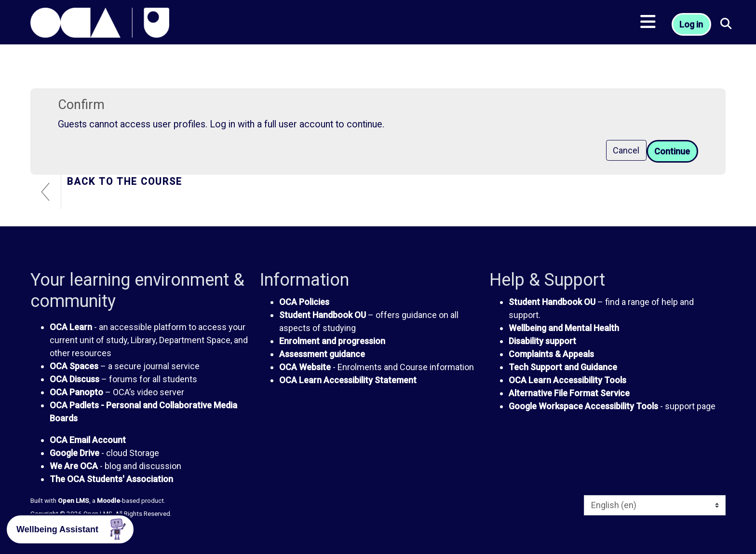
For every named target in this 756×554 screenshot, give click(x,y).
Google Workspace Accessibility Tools (583, 406)
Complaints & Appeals (551, 354)
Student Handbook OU (323, 315)
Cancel (626, 150)
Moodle (108, 500)
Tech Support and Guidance (563, 367)
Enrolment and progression (332, 341)
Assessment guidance (322, 354)
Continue (672, 151)
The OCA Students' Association (111, 479)
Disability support (542, 341)
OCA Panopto (76, 392)
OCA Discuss (74, 379)
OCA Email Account (88, 440)
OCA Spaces (74, 366)
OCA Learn (71, 327)
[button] (727, 24)
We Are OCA (74, 466)
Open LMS (74, 500)
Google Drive (74, 453)
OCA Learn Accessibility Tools (567, 380)
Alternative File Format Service (569, 393)
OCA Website (305, 367)
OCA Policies (304, 302)
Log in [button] (691, 24)
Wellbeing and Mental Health (564, 328)
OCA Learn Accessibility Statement (348, 380)
